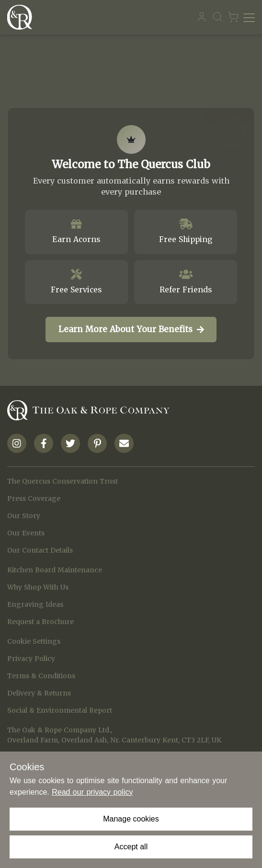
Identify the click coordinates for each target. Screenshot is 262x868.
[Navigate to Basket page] (233, 17)
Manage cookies (131, 819)
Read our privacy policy (92, 792)
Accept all (131, 847)
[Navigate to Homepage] (22, 17)
